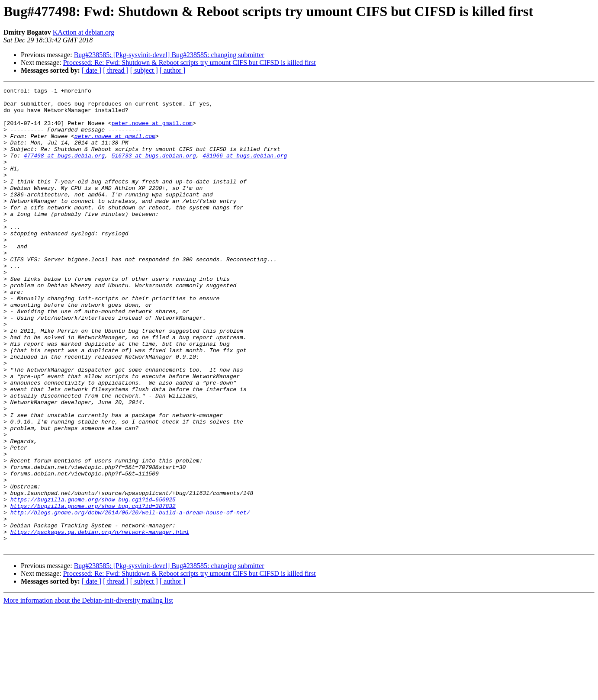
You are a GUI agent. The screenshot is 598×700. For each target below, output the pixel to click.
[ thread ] (116, 70)
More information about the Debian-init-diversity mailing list (88, 692)
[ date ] (92, 70)
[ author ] (173, 70)
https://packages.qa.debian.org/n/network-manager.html (100, 621)
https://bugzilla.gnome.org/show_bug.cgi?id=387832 (93, 590)
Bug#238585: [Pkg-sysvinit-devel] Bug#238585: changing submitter (169, 55)
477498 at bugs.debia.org (64, 170)
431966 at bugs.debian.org (245, 170)
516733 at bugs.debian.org (154, 170)
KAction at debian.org (84, 32)
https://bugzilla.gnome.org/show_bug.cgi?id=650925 (93, 582)
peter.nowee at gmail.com (152, 131)
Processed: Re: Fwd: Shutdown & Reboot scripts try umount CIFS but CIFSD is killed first (190, 63)
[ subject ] (144, 70)
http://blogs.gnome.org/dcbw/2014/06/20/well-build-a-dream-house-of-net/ (130, 598)
